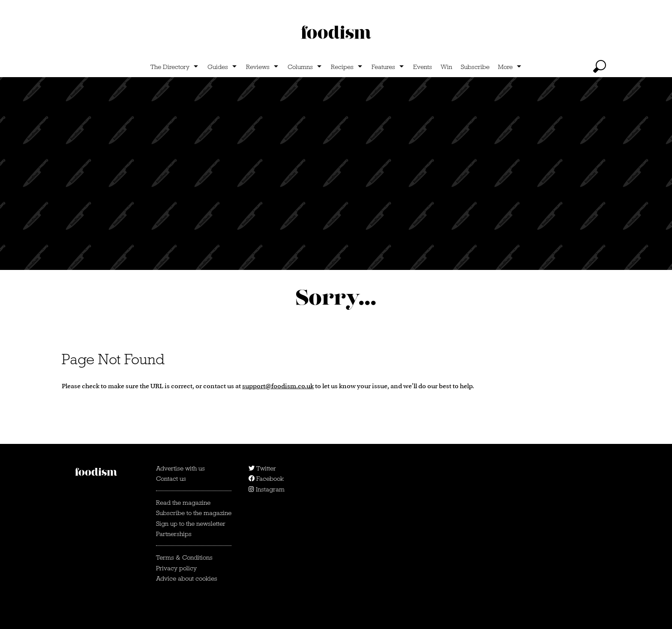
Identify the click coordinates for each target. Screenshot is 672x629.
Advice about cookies (187, 578)
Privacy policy (176, 568)
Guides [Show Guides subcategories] (218, 67)
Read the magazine (183, 503)
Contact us (171, 479)
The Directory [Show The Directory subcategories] (170, 67)
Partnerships (174, 534)
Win (446, 67)
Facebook (266, 479)
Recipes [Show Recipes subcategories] (342, 67)
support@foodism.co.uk (278, 386)
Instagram (267, 489)
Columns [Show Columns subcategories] (300, 67)
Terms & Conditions (184, 557)
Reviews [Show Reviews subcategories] (258, 67)
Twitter (262, 468)
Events (423, 67)
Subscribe (475, 67)
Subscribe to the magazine (194, 513)
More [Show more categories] (505, 67)
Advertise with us (180, 468)
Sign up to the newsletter (191, 524)
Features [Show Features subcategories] (383, 67)
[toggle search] (600, 66)
